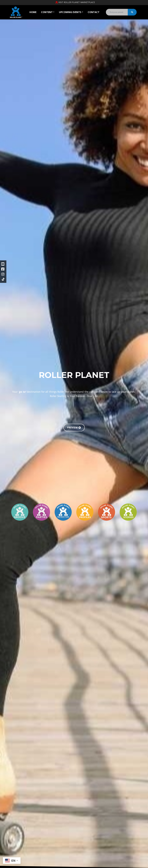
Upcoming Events (70, 12)
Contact (94, 12)
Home (33, 12)
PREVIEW (74, 428)
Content (47, 12)
